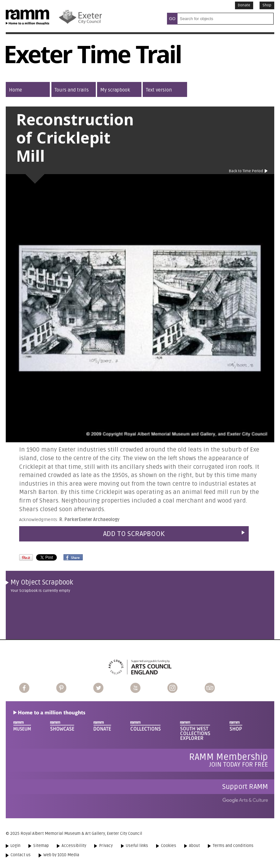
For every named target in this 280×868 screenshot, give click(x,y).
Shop (267, 5)
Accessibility (74, 846)
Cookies (169, 846)
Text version (159, 90)
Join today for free (228, 760)
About (194, 846)
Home (15, 90)
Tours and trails (72, 90)
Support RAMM (245, 787)
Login (15, 846)
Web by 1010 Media (61, 855)
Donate (244, 5)
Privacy (106, 846)
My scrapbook (115, 90)
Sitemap (41, 846)
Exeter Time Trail (92, 58)
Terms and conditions (233, 846)
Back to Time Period (246, 171)
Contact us (21, 855)
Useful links (137, 846)
